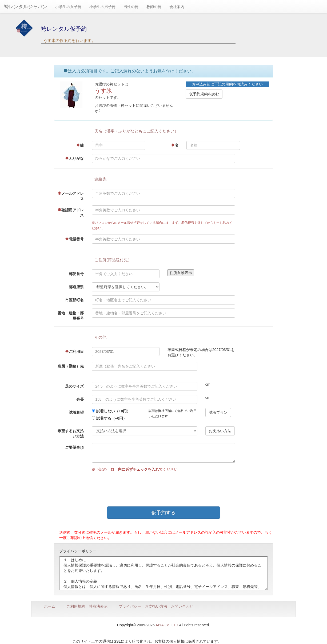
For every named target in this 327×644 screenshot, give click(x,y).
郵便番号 (76, 274)
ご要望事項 (74, 447)
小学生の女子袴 (68, 7)
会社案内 (177, 7)
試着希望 (76, 412)
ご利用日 (74, 352)
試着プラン (218, 412)
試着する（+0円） (111, 418)
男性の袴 (131, 7)
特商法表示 (98, 606)
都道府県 (76, 287)
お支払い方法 (220, 431)
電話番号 (74, 239)
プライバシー (130, 606)
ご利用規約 (76, 606)
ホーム (50, 606)
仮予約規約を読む (204, 94)
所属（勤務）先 (71, 366)
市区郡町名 (74, 300)
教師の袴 (154, 7)
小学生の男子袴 (102, 7)
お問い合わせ (182, 606)
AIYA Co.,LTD (167, 625)
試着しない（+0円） (113, 411)
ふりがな (74, 158)
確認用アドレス (71, 213)
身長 (80, 399)
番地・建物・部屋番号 (71, 316)
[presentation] (132, 485)
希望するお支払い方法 (71, 434)
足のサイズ (74, 386)
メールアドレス (71, 196)
